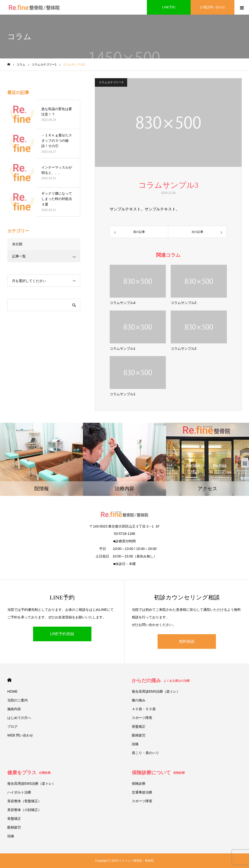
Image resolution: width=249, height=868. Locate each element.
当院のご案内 (18, 700)
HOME (9, 680)
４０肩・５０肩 (144, 709)
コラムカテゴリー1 (111, 82)
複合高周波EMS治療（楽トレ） (156, 691)
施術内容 (14, 709)
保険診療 (139, 783)
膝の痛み (139, 700)
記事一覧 (19, 256)
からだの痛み (161, 680)
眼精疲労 (139, 735)
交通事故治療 (142, 792)
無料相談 (187, 641)
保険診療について (158, 773)
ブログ (12, 726)
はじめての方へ (19, 718)
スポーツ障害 (142, 718)
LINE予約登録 (62, 634)
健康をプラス (29, 773)
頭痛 (135, 744)
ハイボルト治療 (19, 792)
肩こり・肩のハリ (145, 753)
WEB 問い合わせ (20, 735)
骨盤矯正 (139, 726)
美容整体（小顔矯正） (24, 810)
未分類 (17, 244)
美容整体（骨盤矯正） (24, 801)
